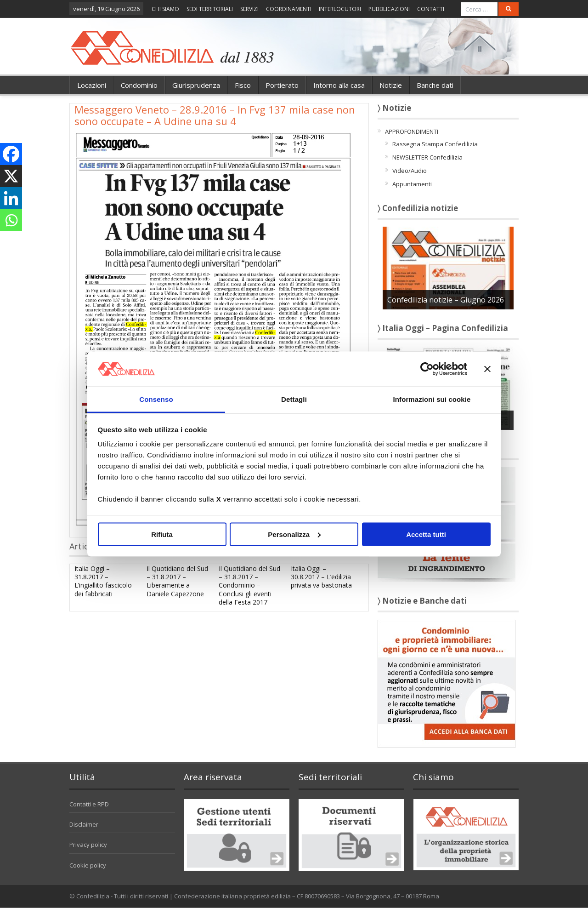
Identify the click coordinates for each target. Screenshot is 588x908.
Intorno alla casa (339, 85)
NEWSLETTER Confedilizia (427, 157)
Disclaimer (84, 824)
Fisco (243, 85)
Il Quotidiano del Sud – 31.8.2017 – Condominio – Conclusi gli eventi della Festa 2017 (249, 585)
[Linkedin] (11, 198)
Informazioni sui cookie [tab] (432, 399)
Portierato (282, 85)
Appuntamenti (412, 184)
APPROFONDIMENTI (412, 131)
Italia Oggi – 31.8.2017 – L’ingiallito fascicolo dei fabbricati (103, 581)
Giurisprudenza (196, 85)
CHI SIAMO (165, 9)
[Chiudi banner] (487, 369)
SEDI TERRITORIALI (210, 9)
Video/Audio (410, 171)
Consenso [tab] (156, 399)
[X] (11, 176)
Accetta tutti (426, 534)
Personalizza (294, 534)
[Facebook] (11, 154)
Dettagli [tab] (294, 399)
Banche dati (435, 85)
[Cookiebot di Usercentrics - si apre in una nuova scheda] (427, 369)
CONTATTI (431, 9)
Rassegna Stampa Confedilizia (435, 144)
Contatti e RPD (89, 804)
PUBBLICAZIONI (389, 9)
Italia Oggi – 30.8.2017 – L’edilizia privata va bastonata (321, 577)
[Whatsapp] (11, 220)
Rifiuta (162, 534)
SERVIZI (249, 9)
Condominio (139, 85)
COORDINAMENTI (289, 9)
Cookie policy (88, 865)
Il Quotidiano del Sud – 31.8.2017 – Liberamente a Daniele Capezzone (177, 581)
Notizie (391, 85)
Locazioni (92, 85)
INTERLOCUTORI (340, 9)
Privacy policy (88, 845)
